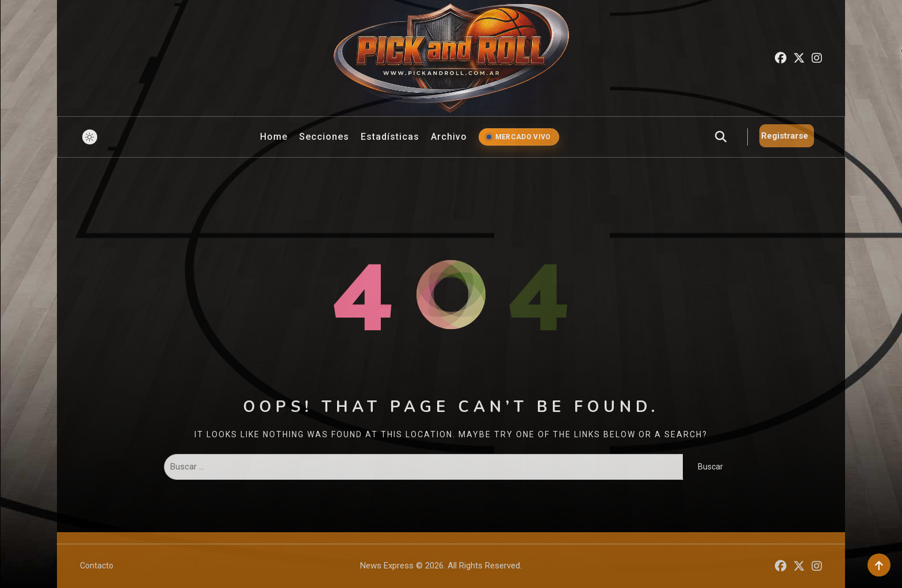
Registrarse (785, 136)
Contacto (97, 566)
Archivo (449, 137)
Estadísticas (390, 137)
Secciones (324, 137)
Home (274, 137)
